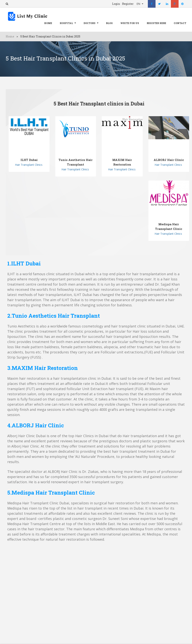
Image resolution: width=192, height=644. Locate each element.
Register (128, 4)
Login (116, 4)
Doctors (89, 23)
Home (48, 23)
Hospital (66, 23)
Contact (180, 23)
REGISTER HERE (156, 23)
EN (139, 4)
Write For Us (130, 23)
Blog (109, 23)
